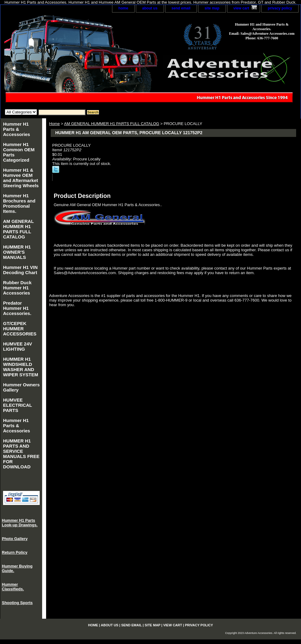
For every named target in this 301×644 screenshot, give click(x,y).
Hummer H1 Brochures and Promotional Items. (19, 203)
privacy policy (280, 8)
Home (54, 124)
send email (181, 8)
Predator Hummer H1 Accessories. (17, 308)
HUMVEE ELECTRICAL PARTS (18, 405)
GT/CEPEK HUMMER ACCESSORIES (20, 329)
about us (150, 8)
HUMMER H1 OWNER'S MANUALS (17, 252)
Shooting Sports (17, 603)
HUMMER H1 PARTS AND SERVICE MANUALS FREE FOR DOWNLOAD (21, 454)
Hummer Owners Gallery (21, 387)
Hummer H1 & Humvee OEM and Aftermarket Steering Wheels (21, 178)
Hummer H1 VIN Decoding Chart (20, 270)
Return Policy (15, 552)
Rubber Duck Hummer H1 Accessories (17, 288)
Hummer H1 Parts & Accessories (16, 129)
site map (212, 8)
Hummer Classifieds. (13, 587)
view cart (241, 8)
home (123, 8)
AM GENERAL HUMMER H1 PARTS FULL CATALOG (112, 124)
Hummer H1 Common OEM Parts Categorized (19, 152)
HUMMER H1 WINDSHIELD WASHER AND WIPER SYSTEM (21, 367)
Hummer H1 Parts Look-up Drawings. (20, 523)
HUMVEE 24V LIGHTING (18, 346)
